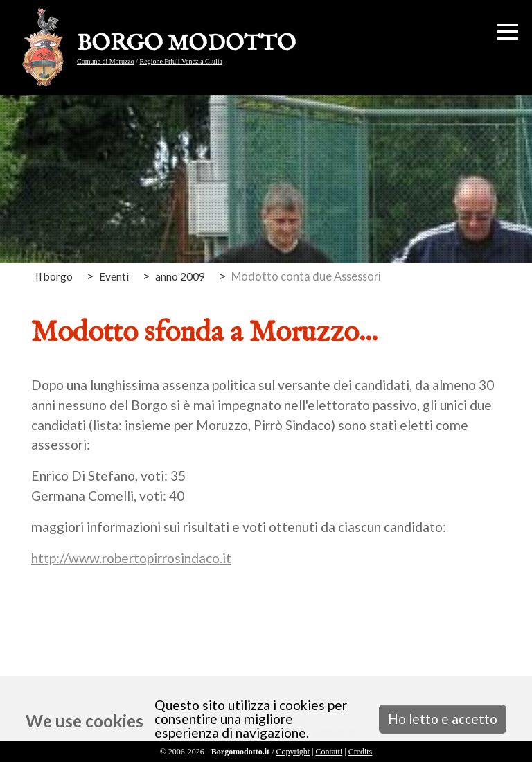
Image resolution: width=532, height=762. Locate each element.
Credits (361, 752)
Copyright (293, 752)
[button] (508, 32)
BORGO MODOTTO (186, 44)
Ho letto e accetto (443, 719)
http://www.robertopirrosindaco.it (131, 558)
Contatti (329, 752)
